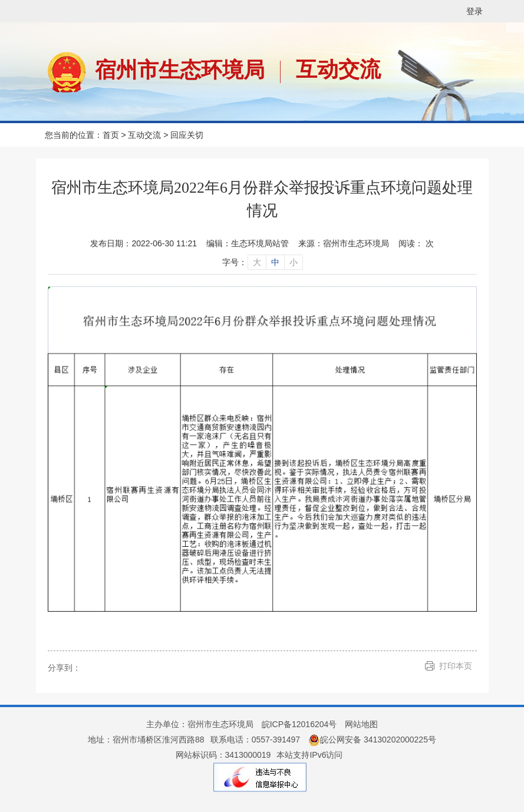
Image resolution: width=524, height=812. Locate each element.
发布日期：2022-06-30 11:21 (144, 243)
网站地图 (361, 724)
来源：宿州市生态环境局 (344, 243)
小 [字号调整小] (294, 262)
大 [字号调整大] (257, 262)
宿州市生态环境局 (180, 70)
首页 (111, 135)
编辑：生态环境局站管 (248, 243)
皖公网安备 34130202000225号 (372, 740)
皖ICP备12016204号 (299, 724)
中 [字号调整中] (275, 262)
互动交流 (338, 69)
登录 (474, 11)
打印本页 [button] (456, 666)
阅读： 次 (416, 243)
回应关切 (187, 135)
